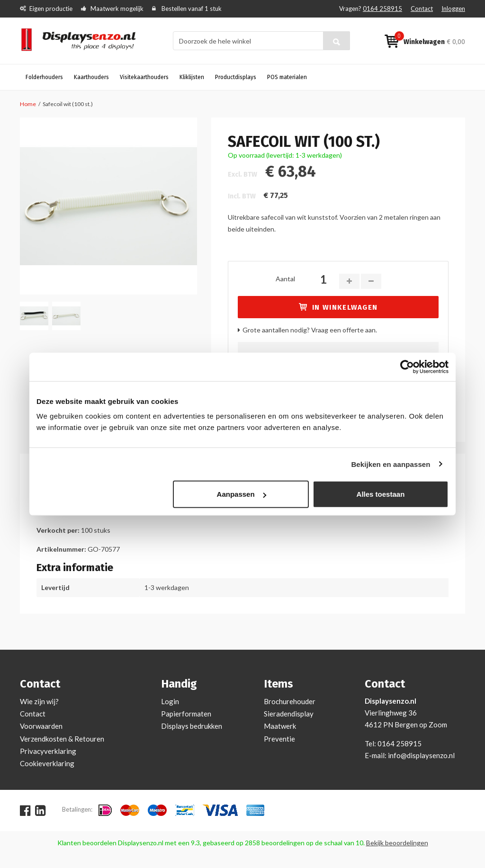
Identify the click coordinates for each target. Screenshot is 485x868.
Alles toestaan (381, 494)
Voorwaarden (41, 726)
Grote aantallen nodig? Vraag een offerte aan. (310, 330)
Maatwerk (280, 726)
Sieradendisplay (289, 714)
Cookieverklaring (47, 763)
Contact (422, 9)
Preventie (279, 739)
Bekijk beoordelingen (397, 843)
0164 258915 (382, 9)
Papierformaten (186, 714)
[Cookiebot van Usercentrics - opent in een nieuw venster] (407, 367)
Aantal (285, 279)
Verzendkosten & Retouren (62, 739)
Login (170, 701)
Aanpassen (242, 494)
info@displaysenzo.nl (421, 755)
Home (28, 104)
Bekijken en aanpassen (391, 464)
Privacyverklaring (48, 751)
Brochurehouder (290, 701)
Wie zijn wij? (39, 701)
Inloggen (453, 9)
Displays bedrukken (192, 726)
